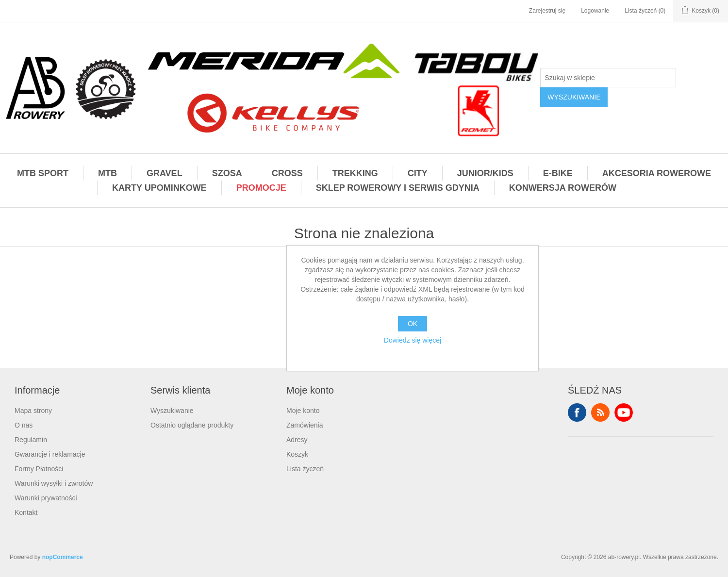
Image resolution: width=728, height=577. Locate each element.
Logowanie (595, 11)
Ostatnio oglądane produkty (192, 425)
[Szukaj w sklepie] (608, 78)
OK (413, 324)
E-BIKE (558, 173)
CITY (418, 173)
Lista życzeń (305, 469)
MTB (108, 173)
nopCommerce (63, 557)
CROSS (287, 173)
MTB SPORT (43, 173)
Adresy (297, 440)
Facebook (577, 412)
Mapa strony (33, 411)
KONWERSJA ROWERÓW (563, 188)
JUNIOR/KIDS (485, 173)
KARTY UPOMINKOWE (159, 188)
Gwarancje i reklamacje (50, 454)
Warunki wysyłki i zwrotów (54, 483)
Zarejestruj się (547, 11)
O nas (24, 425)
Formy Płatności (39, 469)
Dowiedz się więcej (413, 340)
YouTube (624, 412)
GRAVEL (165, 173)
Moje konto (303, 411)
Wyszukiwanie (172, 411)
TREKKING (355, 173)
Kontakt (26, 512)
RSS (600, 412)
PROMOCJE (261, 188)
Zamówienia (305, 425)
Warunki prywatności (46, 498)
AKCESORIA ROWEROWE (657, 173)
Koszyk (297, 454)
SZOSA (227, 173)
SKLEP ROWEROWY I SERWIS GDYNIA (398, 188)
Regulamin (31, 440)
